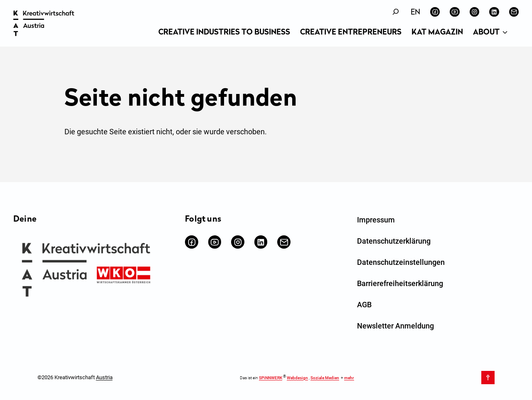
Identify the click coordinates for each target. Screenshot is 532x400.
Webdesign (297, 378)
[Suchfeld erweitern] (396, 12)
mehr (349, 378)
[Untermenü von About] (505, 33)
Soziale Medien (325, 378)
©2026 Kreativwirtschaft (75, 377)
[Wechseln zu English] (415, 12)
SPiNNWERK (271, 378)
